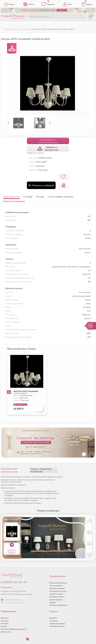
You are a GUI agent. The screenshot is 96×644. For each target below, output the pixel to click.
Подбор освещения (57, 623)
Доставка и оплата (57, 597)
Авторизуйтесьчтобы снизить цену (48, 141)
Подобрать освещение (40, 17)
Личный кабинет (56, 586)
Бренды (53, 602)
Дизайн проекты (56, 600)
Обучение (53, 618)
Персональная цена (20, 405)
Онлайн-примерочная (58, 605)
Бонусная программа (58, 583)
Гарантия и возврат (57, 588)
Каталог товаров (56, 594)
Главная (9, 4)
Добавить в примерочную (48, 148)
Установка (54, 621)
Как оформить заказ (58, 591)
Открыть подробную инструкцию (41, 470)
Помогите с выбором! (41, 185)
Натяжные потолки (57, 626)
